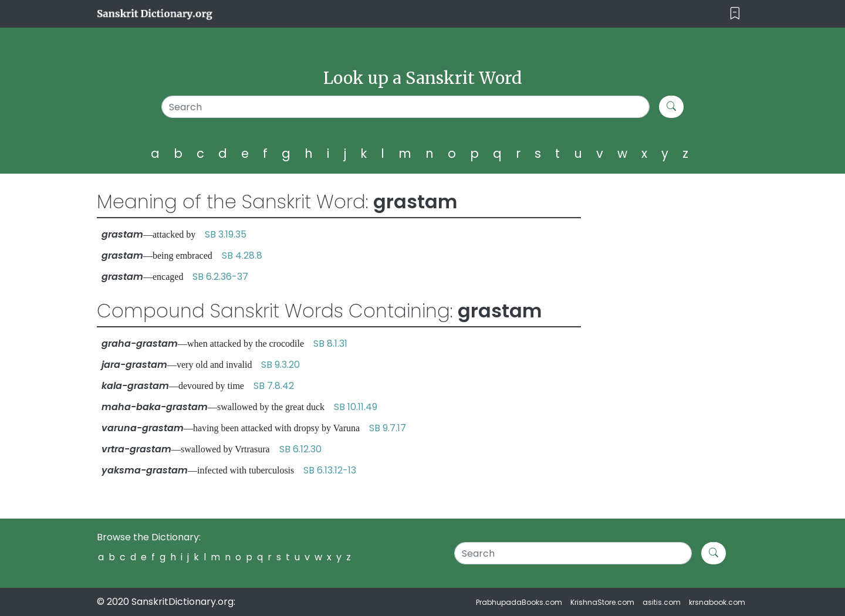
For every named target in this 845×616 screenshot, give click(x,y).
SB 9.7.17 (388, 428)
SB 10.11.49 (356, 407)
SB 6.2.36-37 (220, 277)
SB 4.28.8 (242, 255)
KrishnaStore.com (602, 602)
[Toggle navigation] (735, 14)
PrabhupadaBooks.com (519, 602)
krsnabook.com (717, 602)
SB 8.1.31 (330, 343)
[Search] (406, 107)
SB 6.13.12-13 (330, 470)
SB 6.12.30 (300, 449)
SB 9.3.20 (280, 365)
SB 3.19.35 (226, 234)
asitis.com (662, 602)
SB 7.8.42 (274, 386)
